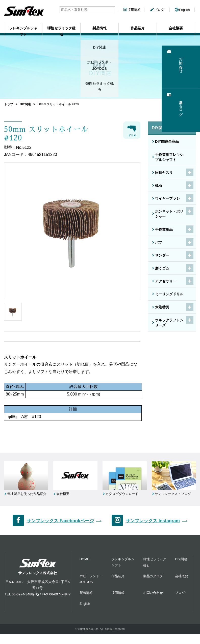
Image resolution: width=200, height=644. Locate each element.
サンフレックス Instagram (153, 531)
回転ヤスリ (164, 173)
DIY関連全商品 (167, 141)
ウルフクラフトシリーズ (169, 323)
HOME (84, 569)
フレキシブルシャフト (23, 25)
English (182, 10)
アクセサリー (166, 281)
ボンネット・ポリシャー (169, 214)
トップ (9, 104)
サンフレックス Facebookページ (60, 531)
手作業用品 (164, 230)
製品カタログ (153, 586)
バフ (159, 242)
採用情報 (132, 10)
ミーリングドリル (169, 294)
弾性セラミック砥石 (61, 25)
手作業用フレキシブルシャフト (169, 157)
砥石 (159, 185)
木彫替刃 (162, 307)
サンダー (162, 255)
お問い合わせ (153, 603)
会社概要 (176, 25)
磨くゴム (162, 268)
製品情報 (99, 25)
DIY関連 (25, 104)
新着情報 (86, 603)
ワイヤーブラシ (167, 198)
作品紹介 (138, 25)
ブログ (157, 10)
